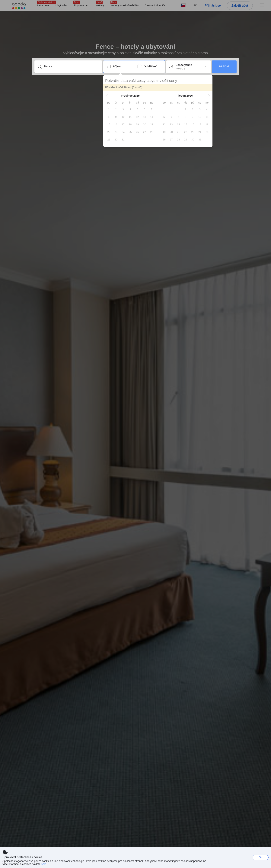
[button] (107, 96)
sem (44, 864)
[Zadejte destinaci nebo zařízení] (71, 66)
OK (261, 857)
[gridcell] (109, 109)
